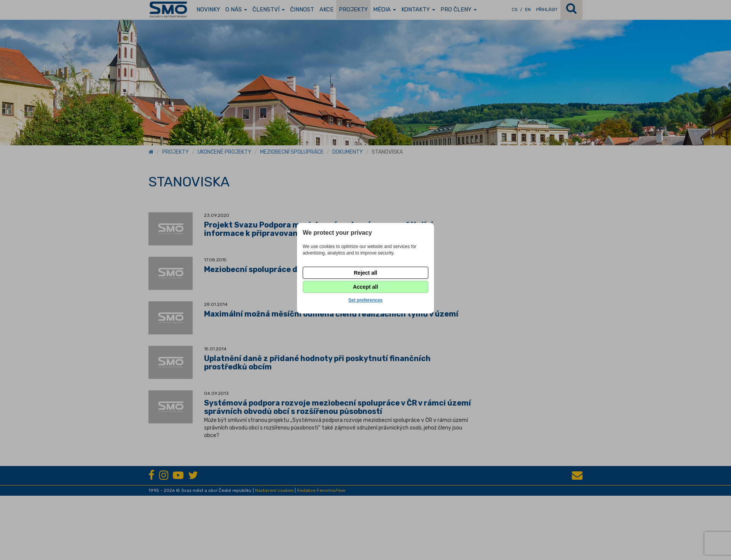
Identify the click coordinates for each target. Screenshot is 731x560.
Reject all (365, 273)
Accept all (365, 287)
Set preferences (365, 300)
